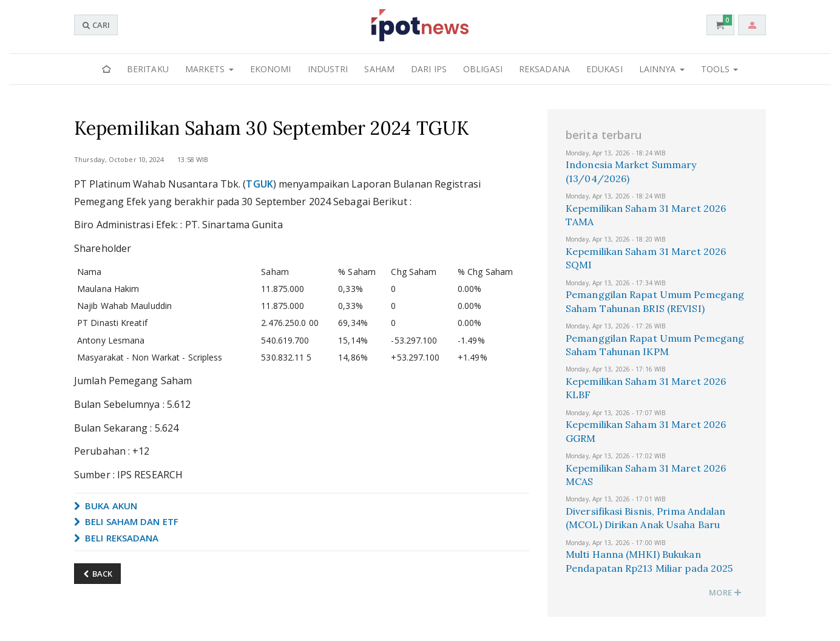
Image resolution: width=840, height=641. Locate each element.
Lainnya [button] (662, 69)
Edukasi (605, 69)
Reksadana (544, 69)
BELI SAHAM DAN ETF (126, 521)
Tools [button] (720, 69)
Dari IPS (429, 69)
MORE (725, 592)
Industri (328, 69)
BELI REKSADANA (117, 538)
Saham (379, 69)
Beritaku (148, 69)
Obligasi (483, 69)
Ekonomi (271, 69)
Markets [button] (209, 69)
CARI (96, 25)
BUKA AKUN (106, 506)
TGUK (259, 184)
